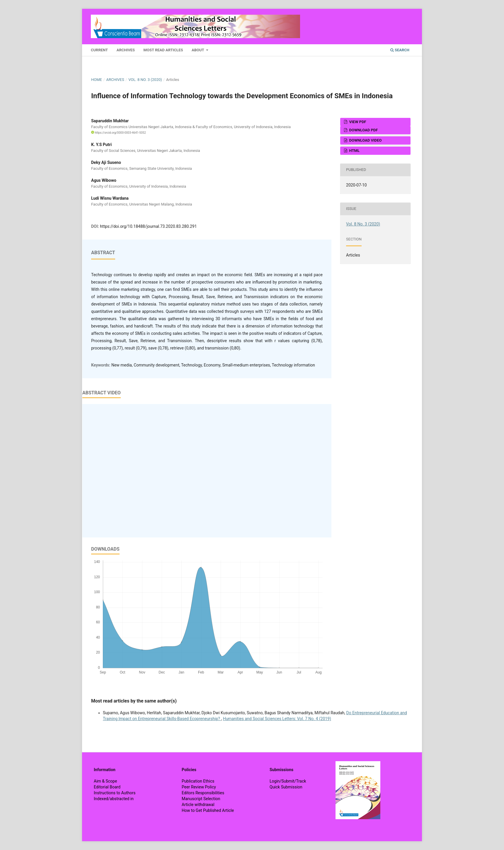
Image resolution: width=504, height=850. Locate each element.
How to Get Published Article (208, 810)
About (198, 50)
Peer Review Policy (199, 787)
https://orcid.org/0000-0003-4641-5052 (119, 133)
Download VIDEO (365, 140)
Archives (126, 50)
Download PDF (363, 130)
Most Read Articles (163, 50)
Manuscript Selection (201, 799)
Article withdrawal (198, 805)
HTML (354, 151)
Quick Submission (286, 787)
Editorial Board (107, 787)
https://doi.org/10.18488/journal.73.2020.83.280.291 (148, 226)
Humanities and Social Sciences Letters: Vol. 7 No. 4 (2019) (277, 719)
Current (99, 50)
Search (400, 50)
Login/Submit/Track (288, 781)
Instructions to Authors (115, 793)
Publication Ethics (198, 781)
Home (97, 80)
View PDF (357, 122)
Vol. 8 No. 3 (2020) (145, 80)
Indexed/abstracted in (114, 799)
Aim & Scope (105, 781)
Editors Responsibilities (203, 793)
